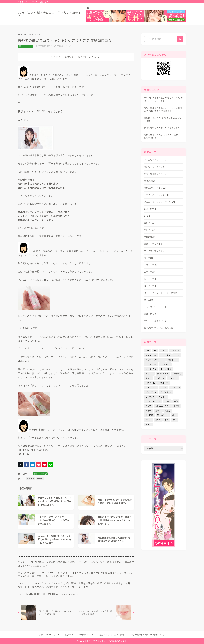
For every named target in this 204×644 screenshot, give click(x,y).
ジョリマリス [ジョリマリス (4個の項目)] (151, 369)
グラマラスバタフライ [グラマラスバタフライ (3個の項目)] (155, 360)
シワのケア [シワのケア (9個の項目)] (165, 364)
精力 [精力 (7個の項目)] (174, 415)
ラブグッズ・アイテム (156, 195)
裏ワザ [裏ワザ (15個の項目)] (158, 420)
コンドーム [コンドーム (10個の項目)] (173, 360)
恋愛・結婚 (151, 314)
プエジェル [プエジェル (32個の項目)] (175, 388)
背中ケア (150, 272)
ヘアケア (30, 479)
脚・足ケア (151, 286)
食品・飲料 (151, 209)
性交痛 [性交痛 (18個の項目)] (177, 406)
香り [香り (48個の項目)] (175, 420)
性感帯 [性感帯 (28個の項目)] (148, 411)
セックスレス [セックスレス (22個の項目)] (166, 369)
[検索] (180, 39)
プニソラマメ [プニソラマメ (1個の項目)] (151, 392)
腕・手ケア (151, 279)
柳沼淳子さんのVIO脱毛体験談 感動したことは (163, 119)
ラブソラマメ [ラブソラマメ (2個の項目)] (166, 392)
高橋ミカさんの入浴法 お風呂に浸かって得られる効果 (163, 136)
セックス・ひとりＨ (155, 307)
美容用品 (151, 181)
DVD (148, 216)
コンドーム (151, 223)
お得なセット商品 (154, 167)
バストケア (151, 265)
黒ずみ (149, 300)
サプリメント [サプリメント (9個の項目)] (151, 364)
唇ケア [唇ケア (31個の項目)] (148, 406)
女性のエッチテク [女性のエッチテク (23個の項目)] (163, 406)
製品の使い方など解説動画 (158, 328)
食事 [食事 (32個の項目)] (167, 420)
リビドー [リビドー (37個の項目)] (163, 397)
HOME (22, 35)
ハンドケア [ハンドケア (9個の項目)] (173, 378)
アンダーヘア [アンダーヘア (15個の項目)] (151, 355)
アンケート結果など (155, 321)
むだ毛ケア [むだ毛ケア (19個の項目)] (175, 351)
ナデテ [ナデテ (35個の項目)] (148, 378)
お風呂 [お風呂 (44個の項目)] (163, 351)
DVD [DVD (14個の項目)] (148, 351)
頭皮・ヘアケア (36, 35)
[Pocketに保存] (38, 465)
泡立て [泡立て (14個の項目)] (158, 411)
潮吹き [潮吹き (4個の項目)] (168, 411)
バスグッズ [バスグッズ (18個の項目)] (150, 383)
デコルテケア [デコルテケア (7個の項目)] (163, 374)
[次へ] (106, 613)
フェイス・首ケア (154, 251)
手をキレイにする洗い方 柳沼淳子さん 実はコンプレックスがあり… (163, 99)
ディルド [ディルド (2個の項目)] (149, 374)
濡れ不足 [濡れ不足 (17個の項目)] (149, 415)
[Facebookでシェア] (26, 465)
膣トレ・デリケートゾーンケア (160, 293)
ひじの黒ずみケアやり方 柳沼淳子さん (162, 128)
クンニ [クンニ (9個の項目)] (177, 355)
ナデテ (40, 479)
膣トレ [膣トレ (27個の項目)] (148, 420)
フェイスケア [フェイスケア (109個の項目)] (151, 388)
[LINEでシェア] (51, 465)
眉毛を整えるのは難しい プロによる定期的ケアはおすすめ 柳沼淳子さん (163, 109)
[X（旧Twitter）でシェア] (20, 465)
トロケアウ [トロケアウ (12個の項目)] (177, 374)
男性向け (150, 237)
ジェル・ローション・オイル (160, 202)
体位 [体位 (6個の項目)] (176, 401)
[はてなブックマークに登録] (32, 465)
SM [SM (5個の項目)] (155, 351)
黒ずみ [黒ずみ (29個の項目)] (148, 424)
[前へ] (46, 613)
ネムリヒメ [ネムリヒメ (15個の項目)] (160, 378)
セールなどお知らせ (155, 160)
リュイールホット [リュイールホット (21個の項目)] (153, 401)
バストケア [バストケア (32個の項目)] (164, 383)
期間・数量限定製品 (155, 174)
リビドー (150, 230)
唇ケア (149, 258)
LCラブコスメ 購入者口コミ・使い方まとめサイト (49, 14)
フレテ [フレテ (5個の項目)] (164, 388)
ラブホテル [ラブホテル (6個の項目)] (150, 397)
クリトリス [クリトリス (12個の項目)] (165, 355)
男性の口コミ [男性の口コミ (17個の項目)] (163, 415)
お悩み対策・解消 (155, 188)
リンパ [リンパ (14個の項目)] (167, 401)
